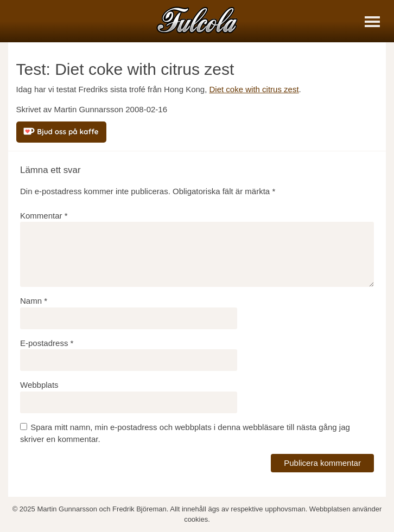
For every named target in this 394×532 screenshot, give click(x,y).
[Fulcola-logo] (197, 20)
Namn (34, 301)
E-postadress (47, 343)
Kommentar (44, 216)
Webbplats (39, 385)
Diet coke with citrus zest (254, 89)
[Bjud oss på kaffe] (61, 132)
